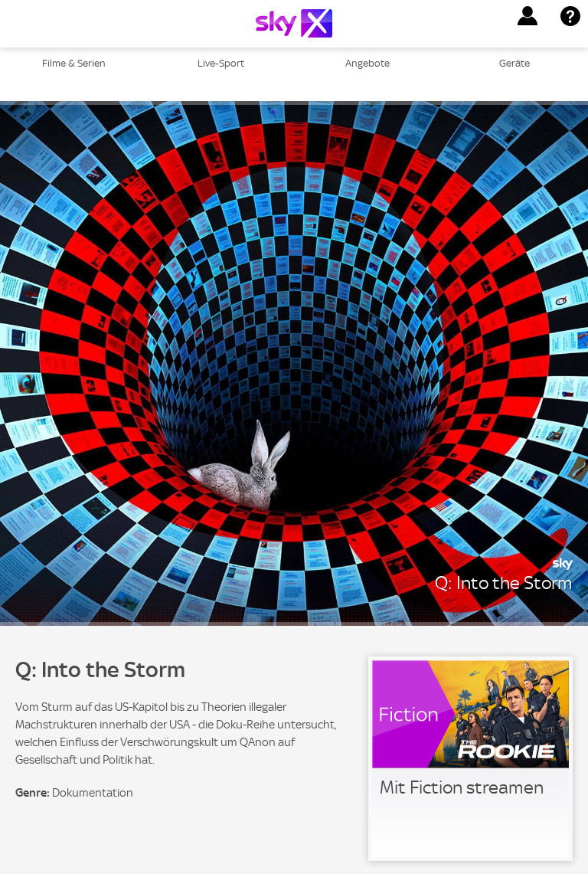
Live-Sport (221, 63)
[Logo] (294, 23)
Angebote (367, 63)
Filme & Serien (74, 63)
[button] (528, 16)
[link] (470, 759)
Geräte (514, 63)
